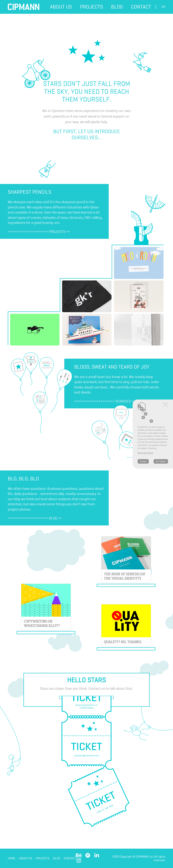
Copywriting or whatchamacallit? (43, 621)
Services (123, 401)
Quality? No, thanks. (124, 642)
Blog (117, 7)
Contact (141, 7)
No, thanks (161, 461)
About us (61, 7)
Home (12, 858)
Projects (91, 7)
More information (145, 453)
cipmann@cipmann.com (87, 756)
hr (163, 7)
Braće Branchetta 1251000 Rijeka (86, 707)
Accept (143, 461)
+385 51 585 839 (105, 810)
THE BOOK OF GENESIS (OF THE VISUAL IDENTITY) (126, 575)
